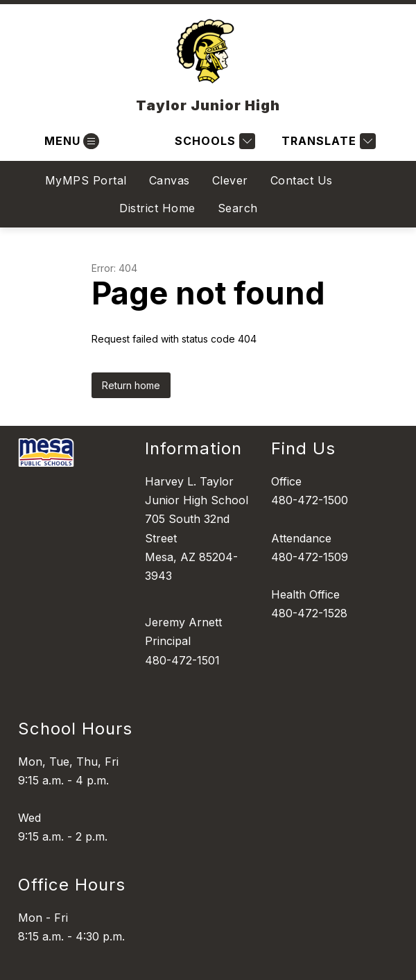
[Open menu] (70, 141)
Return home (131, 385)
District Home (157, 208)
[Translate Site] (327, 141)
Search (238, 208)
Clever (230, 180)
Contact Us (302, 180)
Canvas (170, 180)
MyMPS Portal (86, 180)
